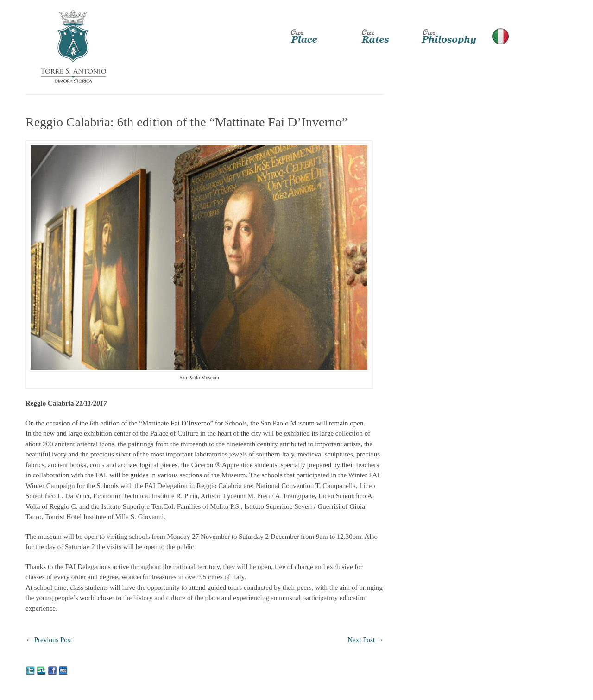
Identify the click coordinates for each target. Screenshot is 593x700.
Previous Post (49, 640)
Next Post (366, 640)
